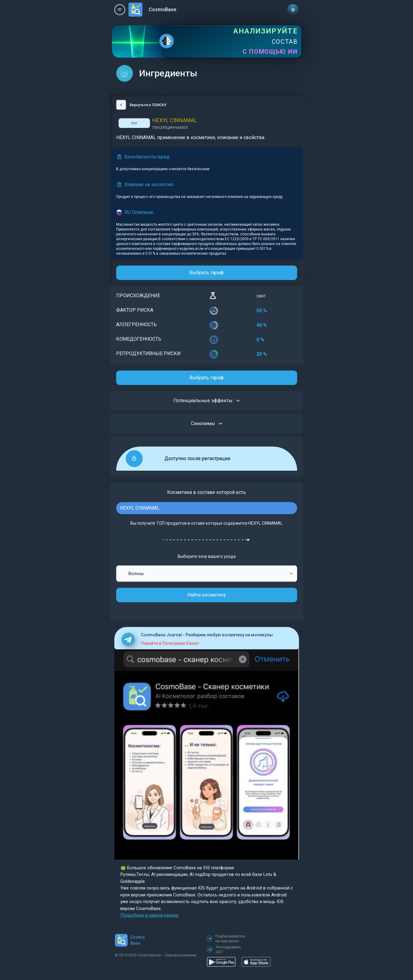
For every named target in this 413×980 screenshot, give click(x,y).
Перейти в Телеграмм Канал (170, 643)
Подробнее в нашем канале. (150, 915)
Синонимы (207, 424)
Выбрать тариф (207, 273)
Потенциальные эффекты (207, 401)
